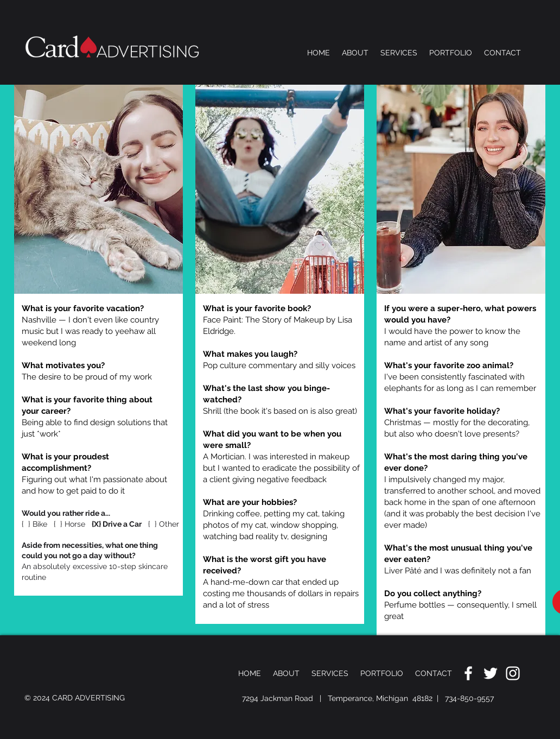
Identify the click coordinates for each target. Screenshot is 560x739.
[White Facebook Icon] (468, 673)
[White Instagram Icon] (513, 673)
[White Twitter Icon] (491, 673)
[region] (98, 340)
